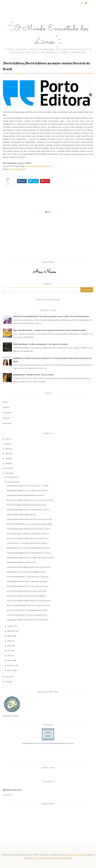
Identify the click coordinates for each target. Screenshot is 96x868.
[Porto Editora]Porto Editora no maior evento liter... (27, 591)
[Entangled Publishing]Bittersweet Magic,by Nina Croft (29, 567)
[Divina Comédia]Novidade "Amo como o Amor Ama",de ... (30, 500)
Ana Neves (19, 73)
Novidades (7, 413)
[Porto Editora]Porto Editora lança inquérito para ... (27, 505)
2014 (7, 468)
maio (9, 651)
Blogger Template (36, 858)
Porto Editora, (86, 73)
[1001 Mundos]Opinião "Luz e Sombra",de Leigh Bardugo (30, 524)
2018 (7, 449)
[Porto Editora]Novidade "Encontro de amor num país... (29, 605)
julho (9, 641)
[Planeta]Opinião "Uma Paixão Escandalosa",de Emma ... (29, 548)
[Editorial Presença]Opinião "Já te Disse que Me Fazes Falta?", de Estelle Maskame (51, 316)
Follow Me (7, 795)
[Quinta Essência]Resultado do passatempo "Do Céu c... (29, 553)
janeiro (10, 670)
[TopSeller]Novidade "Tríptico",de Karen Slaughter (27, 581)
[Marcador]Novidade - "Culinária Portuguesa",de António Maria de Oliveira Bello (50, 330)
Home (5, 402)
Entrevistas (7, 423)
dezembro (12, 477)
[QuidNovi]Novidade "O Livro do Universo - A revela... (28, 486)
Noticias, (75, 73)
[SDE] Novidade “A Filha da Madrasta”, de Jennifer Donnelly (40, 344)
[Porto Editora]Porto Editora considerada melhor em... (29, 534)
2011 (7, 682)
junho (9, 646)
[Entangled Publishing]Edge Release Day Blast (26, 495)
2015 (7, 463)
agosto (10, 636)
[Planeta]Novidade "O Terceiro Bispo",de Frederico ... (28, 490)
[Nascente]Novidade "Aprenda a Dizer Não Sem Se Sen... (30, 519)
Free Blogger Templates (60, 858)
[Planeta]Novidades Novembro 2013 (21, 562)
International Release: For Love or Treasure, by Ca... (27, 615)
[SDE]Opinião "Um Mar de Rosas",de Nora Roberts (27, 543)
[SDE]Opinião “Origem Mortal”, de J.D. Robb (33, 375)
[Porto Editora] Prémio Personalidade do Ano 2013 (27, 610)
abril (9, 656)
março (10, 660)
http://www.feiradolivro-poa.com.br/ (39, 166)
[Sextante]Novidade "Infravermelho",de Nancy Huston (29, 529)
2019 (7, 444)
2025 (7, 439)
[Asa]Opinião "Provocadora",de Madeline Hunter (26, 572)
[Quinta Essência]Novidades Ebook (21, 514)
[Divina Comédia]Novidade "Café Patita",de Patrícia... (28, 538)
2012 (7, 677)
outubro (11, 626)
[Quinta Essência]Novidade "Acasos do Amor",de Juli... (28, 510)
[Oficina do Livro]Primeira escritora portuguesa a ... (27, 596)
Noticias (6, 418)
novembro (12, 482)
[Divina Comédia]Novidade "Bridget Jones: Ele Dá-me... (29, 601)
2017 (7, 454)
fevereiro (11, 665)
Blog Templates (77, 855)
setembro (11, 631)
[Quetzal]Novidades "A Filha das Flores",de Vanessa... (28, 620)
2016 (7, 459)
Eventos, (66, 73)
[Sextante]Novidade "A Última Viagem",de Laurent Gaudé (30, 558)
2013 (7, 473)
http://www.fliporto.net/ (18, 169)
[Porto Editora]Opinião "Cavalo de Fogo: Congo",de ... (28, 577)
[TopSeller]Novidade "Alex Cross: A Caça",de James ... (28, 586)
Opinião (6, 407)
